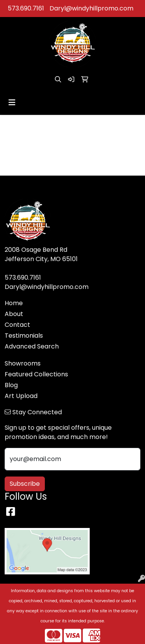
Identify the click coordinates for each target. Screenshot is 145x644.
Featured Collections (36, 374)
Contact (17, 325)
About (14, 314)
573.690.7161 (26, 8)
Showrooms (23, 363)
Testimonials (24, 336)
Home (14, 303)
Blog (11, 385)
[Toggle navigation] (12, 102)
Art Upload (21, 396)
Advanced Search (32, 346)
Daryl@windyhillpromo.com (91, 8)
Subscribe (25, 484)
